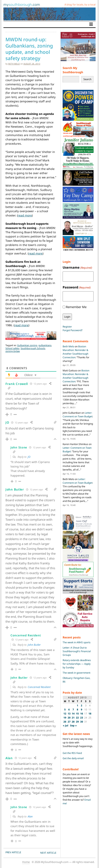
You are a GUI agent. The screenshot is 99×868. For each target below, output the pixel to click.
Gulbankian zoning (27, 345)
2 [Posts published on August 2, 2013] (82, 705)
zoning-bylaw (13, 351)
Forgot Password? (73, 330)
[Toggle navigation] (91, 24)
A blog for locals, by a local (80, 5)
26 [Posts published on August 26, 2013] (65, 722)
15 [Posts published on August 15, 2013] (77, 714)
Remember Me (76, 307)
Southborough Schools (33, 348)
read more (25, 215)
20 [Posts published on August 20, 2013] (69, 718)
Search (87, 79)
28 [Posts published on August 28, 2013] (73, 722)
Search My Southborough (73, 70)
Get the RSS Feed (72, 753)
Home (26, 862)
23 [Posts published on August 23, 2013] (82, 718)
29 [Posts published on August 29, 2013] (77, 722)
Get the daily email (73, 758)
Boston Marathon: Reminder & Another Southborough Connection (75, 352)
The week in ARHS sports (77, 642)
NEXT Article (48, 853)
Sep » (73, 725)
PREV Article (13, 852)
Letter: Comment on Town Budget (77, 415)
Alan (30, 816)
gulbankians (45, 345)
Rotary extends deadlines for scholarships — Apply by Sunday (77, 664)
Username (77, 268)
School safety (12, 348)
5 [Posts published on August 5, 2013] (65, 710)
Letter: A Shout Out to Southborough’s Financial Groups (77, 651)
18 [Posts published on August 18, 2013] (90, 714)
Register (67, 327)
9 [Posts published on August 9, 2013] (82, 710)
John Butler (34, 645)
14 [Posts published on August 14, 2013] (73, 714)
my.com (22, 5)
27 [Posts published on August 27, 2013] (69, 722)
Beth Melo (14, 64)
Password (77, 287)
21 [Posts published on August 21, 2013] (73, 718)
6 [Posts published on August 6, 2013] (69, 710)
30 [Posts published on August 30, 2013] (82, 722)
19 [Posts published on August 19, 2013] (65, 718)
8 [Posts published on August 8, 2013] (77, 710)
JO (29, 457)
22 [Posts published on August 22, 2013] (77, 718)
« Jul (66, 725)
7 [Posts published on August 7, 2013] (73, 710)
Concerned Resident (39, 687)
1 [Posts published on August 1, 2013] (77, 705)
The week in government (76, 673)
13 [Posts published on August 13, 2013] (69, 714)
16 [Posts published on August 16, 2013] (82, 714)
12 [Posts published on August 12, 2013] (65, 714)
